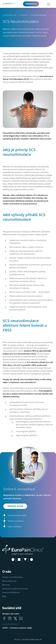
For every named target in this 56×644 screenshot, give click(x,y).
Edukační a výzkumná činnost (15, 589)
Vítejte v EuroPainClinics (13, 577)
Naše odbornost (9, 581)
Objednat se (31, 4)
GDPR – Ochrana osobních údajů (17, 628)
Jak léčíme (24, 15)
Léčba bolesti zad (9, 15)
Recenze (6, 585)
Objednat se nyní (15, 506)
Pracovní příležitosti (11, 593)
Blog (4, 596)
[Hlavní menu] (48, 4)
